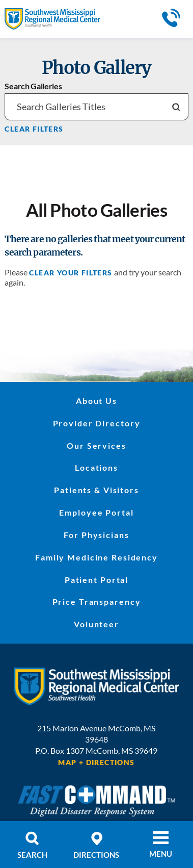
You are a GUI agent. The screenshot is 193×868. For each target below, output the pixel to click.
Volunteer (96, 624)
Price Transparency (97, 602)
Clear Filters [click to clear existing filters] (34, 129)
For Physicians (96, 535)
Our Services (96, 446)
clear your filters (71, 273)
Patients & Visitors (96, 490)
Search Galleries (33, 87)
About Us (96, 401)
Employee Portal (96, 513)
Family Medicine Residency (96, 557)
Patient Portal (96, 580)
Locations (96, 468)
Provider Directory (97, 423)
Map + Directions (96, 762)
